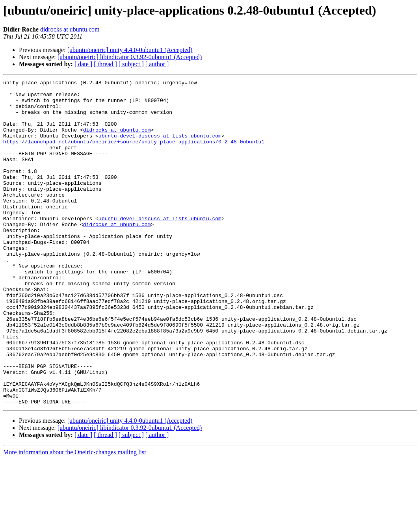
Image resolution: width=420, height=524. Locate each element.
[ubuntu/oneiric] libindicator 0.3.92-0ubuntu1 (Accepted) (130, 57)
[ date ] (83, 64)
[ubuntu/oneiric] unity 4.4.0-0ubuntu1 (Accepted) (130, 50)
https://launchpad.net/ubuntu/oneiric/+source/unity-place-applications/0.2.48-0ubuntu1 (134, 154)
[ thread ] (105, 64)
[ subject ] (131, 64)
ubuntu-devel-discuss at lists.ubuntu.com (160, 147)
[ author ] (157, 64)
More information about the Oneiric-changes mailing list (75, 517)
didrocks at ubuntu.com (70, 29)
